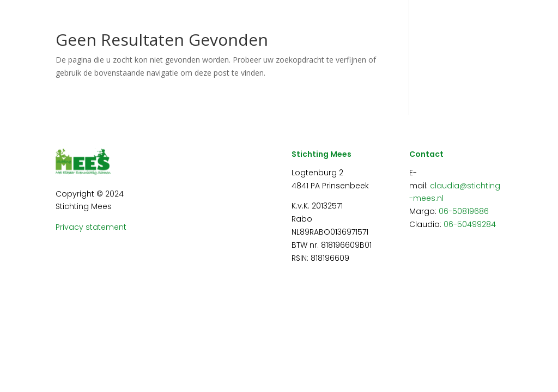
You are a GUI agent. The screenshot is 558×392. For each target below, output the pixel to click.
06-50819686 (464, 211)
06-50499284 (470, 224)
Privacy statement (91, 227)
